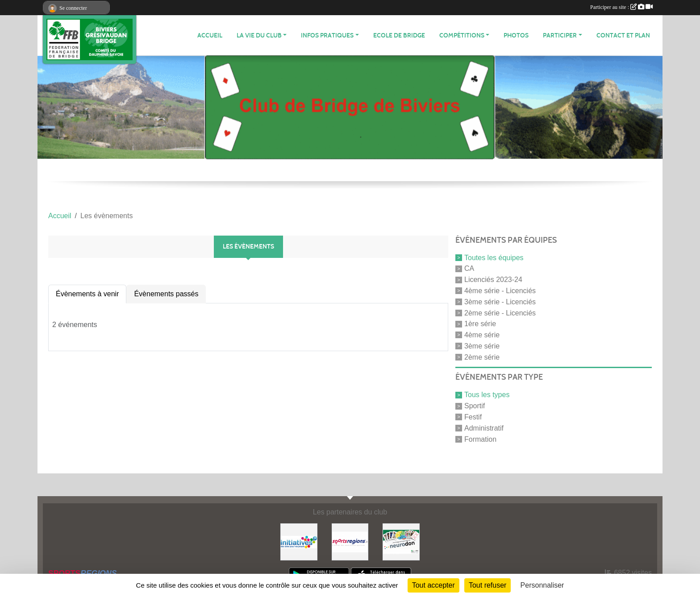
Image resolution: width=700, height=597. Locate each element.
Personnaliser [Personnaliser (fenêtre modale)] (542, 585)
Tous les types (487, 395)
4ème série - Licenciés (500, 291)
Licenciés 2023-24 (493, 280)
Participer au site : (621, 7)
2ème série (482, 357)
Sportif (475, 406)
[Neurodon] (401, 541)
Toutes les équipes (494, 257)
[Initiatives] (299, 541)
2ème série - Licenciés (500, 313)
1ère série (480, 324)
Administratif (484, 428)
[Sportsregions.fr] (350, 541)
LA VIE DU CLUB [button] (259, 35)
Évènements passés (166, 294)
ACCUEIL (210, 35)
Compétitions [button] (462, 35)
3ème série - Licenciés (500, 302)
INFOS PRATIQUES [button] (327, 35)
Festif (473, 417)
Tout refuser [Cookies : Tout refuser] (487, 585)
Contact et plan (623, 35)
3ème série (482, 346)
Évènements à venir (87, 294)
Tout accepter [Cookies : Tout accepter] (433, 585)
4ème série (482, 335)
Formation (480, 439)
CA (469, 268)
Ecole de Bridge (399, 35)
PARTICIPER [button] (560, 35)
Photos (516, 35)
